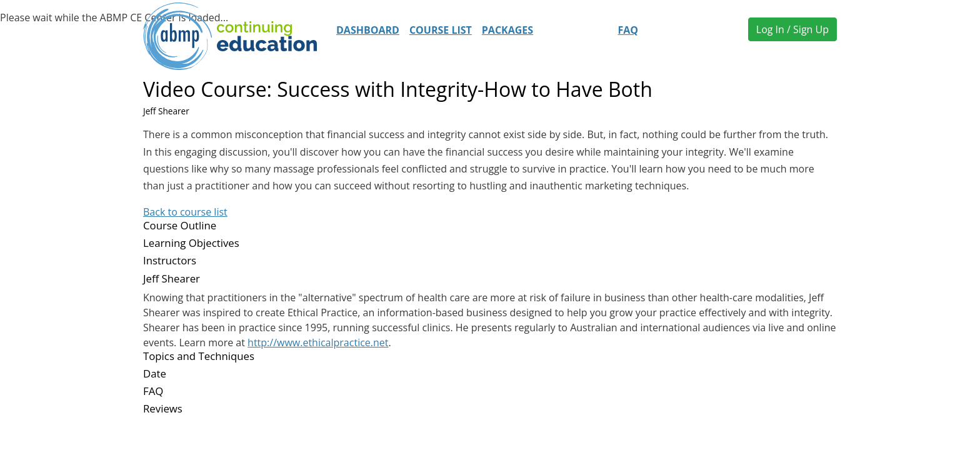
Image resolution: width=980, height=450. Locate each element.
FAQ (628, 30)
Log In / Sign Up (792, 29)
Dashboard (368, 30)
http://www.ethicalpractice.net (318, 342)
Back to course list (185, 212)
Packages (507, 30)
